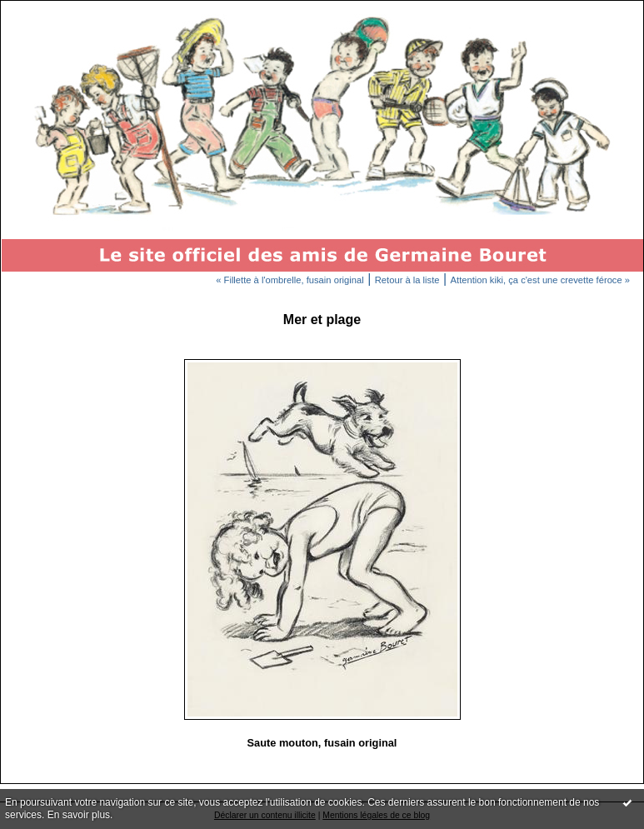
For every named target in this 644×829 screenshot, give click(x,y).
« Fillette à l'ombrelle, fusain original (290, 280)
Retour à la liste (407, 280)
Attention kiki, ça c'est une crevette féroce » (540, 280)
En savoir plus (79, 815)
